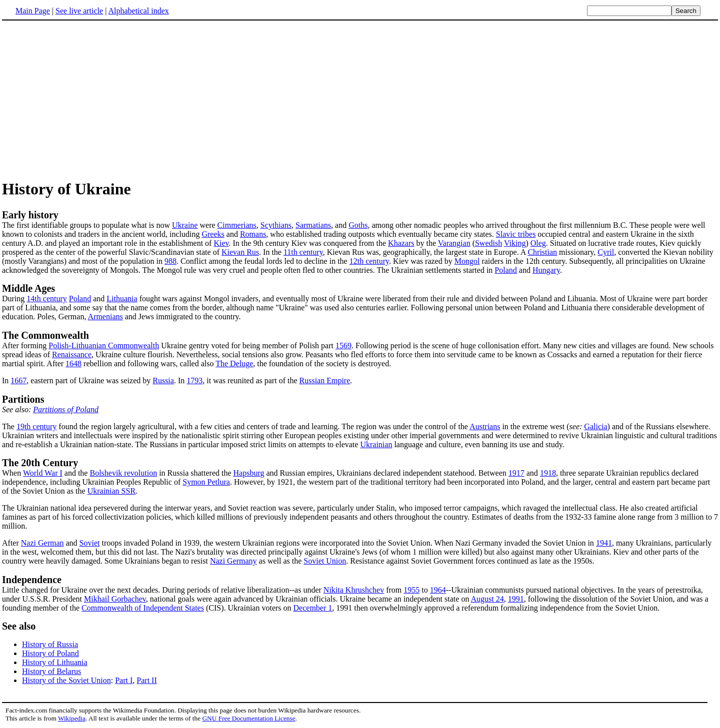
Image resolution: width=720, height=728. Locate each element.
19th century (36, 426)
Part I (124, 680)
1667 (18, 380)
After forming (360, 340)
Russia (163, 380)
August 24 (487, 599)
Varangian (454, 243)
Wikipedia (72, 718)
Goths (358, 225)
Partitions (23, 399)
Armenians (105, 317)
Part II (146, 680)
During (14, 299)
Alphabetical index (138, 11)
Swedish (488, 243)
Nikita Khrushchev (354, 590)
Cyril (606, 252)
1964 (438, 590)
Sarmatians (313, 225)
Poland (505, 270)
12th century (369, 261)
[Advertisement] (86, 99)
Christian (542, 252)
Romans (253, 234)
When (12, 473)
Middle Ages (28, 288)
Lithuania (122, 299)
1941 (604, 543)
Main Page (33, 11)
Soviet (90, 543)
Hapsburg (249, 473)
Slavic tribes (516, 234)
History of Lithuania (55, 662)
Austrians (485, 426)
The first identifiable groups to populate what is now (87, 225)
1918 (548, 473)
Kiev (221, 243)
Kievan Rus (240, 252)
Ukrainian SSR (111, 491)
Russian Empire (325, 380)
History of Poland (50, 653)
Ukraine (185, 225)
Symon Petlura (206, 482)
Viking (515, 243)
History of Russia (50, 644)
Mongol (467, 261)
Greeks (213, 234)
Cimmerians (237, 225)
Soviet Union (325, 561)
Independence (32, 580)
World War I (43, 473)
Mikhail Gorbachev (115, 599)
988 (170, 261)
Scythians (276, 225)
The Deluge (234, 364)
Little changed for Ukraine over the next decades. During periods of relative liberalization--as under (163, 590)
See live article (79, 11)
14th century (46, 299)
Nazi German (42, 543)
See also (19, 626)
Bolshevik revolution (123, 473)
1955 (411, 590)
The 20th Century (40, 463)
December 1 (313, 608)
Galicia (595, 426)
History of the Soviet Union (66, 680)
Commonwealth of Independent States (143, 608)
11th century (303, 252)
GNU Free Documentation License (248, 718)
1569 (343, 346)
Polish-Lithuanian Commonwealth (104, 346)
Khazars (401, 243)
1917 (516, 473)
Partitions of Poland (66, 409)
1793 (194, 380)
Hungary (546, 270)
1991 (516, 599)
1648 (73, 364)
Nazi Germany (233, 561)
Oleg (538, 243)
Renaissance (72, 355)
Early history (30, 215)
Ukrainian (376, 444)
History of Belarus (51, 671)
